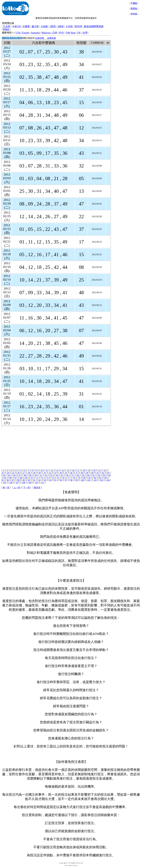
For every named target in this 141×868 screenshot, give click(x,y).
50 (36, 475)
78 (74, 478)
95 (55, 480)
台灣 (85, 33)
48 (25, 475)
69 (26, 478)
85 (3, 480)
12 (52, 470)
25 (13, 473)
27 (24, 473)
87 (13, 480)
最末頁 (37, 488)
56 (67, 475)
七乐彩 (69, 26)
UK (79, 33)
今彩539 (16, 26)
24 (8, 473)
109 (30, 483)
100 (82, 480)
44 (4, 475)
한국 (61, 33)
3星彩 (53, 26)
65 (5, 478)
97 (66, 480)
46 (14, 475)
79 (79, 478)
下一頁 (27, 488)
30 (40, 473)
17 (78, 470)
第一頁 (6, 488)
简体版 (134, 14)
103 (102, 480)
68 (21, 478)
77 (69, 478)
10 (42, 470)
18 (84, 470)
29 (34, 473)
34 (61, 473)
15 (68, 470)
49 (30, 475)
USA (18, 33)
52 (46, 475)
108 (23, 483)
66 (10, 478)
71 (37, 478)
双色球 (78, 26)
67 (16, 478)
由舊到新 (52, 38)
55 (62, 475)
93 (45, 480)
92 (40, 480)
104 (108, 480)
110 (36, 483)
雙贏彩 (6, 29)
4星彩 (61, 26)
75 (58, 478)
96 (61, 480)
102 (95, 480)
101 (89, 480)
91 (34, 480)
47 (20, 475)
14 (63, 470)
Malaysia (46, 33)
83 (100, 478)
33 (55, 473)
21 (100, 470)
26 (18, 473)
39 (87, 473)
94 (50, 480)
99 (77, 480)
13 (57, 470)
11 (47, 470)
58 (78, 475)
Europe (26, 33)
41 (98, 473)
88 (18, 480)
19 (89, 470)
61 (94, 475)
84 (105, 478)
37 (77, 473)
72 (42, 478)
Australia (35, 33)
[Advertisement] (56, 445)
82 (95, 478)
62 (99, 475)
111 (43, 483)
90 (29, 480)
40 (92, 473)
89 (24, 480)
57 (73, 475)
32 (50, 473)
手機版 (134, 3)
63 (104, 475)
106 (11, 483)
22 (105, 470)
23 (3, 473)
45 (9, 475)
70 (32, 478)
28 (29, 473)
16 (73, 470)
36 (71, 473)
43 (108, 473)
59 (83, 475)
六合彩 (7, 26)
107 (17, 483)
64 (109, 475)
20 (94, 470)
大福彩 (44, 26)
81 (90, 478)
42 (103, 473)
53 (51, 475)
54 (57, 475)
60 (88, 475)
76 (63, 478)
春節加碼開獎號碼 (94, 26)
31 (45, 473)
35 (66, 473)
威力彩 (35, 26)
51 (41, 475)
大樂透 (26, 26)
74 (53, 478)
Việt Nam (70, 33)
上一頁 (17, 488)
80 (84, 478)
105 (4, 483)
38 (82, 473)
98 (71, 480)
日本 (55, 33)
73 (47, 478)
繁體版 (134, 9)
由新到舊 (40, 38)
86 (8, 480)
